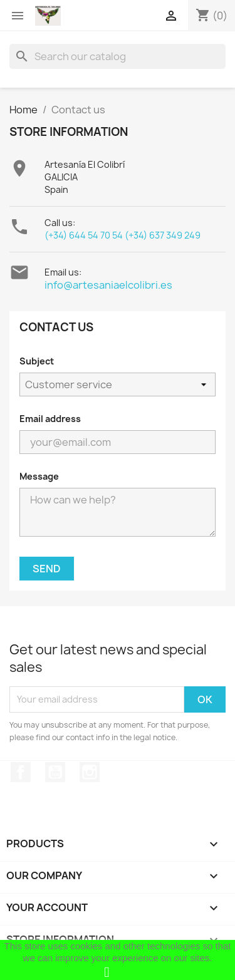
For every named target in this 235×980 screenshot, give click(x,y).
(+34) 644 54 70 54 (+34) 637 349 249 (123, 235)
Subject (37, 361)
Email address (50, 419)
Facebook (21, 772)
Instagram (90, 772)
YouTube (55, 772)
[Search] (118, 56)
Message (39, 476)
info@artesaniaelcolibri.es (108, 285)
